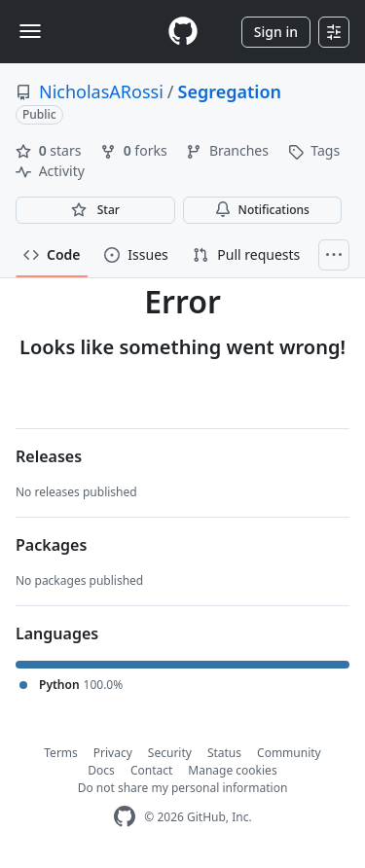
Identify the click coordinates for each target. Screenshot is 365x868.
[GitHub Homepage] (125, 817)
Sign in (276, 32)
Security (170, 753)
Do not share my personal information (183, 788)
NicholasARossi (101, 91)
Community (289, 753)
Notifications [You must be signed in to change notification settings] (262, 210)
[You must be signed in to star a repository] (95, 210)
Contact (151, 770)
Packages (51, 545)
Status (224, 753)
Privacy (113, 753)
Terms (61, 753)
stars (50, 150)
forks (135, 150)
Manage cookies (232, 770)
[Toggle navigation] (30, 31)
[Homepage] (183, 32)
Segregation (230, 91)
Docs (101, 770)
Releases (49, 456)
